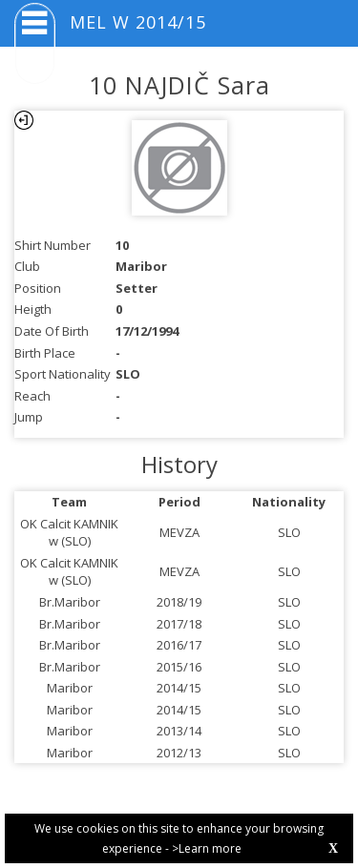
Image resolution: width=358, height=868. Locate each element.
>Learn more (207, 848)
